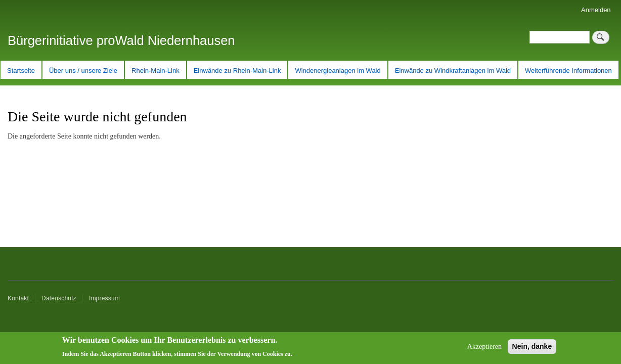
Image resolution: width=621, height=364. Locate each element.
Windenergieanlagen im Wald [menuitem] (338, 71)
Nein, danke (532, 349)
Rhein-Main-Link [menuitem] (156, 71)
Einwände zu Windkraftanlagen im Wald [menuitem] (453, 71)
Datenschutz (59, 298)
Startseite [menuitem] (21, 71)
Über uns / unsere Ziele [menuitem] (83, 71)
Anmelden (596, 10)
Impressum (104, 298)
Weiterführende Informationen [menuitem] (568, 71)
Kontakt (18, 298)
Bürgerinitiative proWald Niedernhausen (121, 40)
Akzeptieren (484, 349)
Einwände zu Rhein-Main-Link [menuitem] (237, 71)
